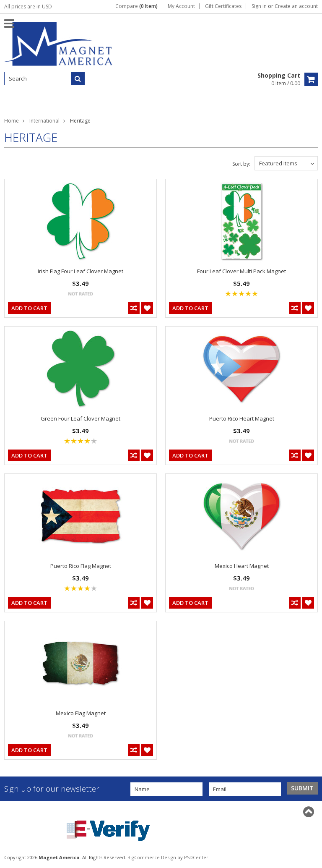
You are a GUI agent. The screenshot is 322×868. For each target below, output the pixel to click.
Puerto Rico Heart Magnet (242, 418)
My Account (181, 6)
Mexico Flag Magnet (81, 713)
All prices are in (28, 7)
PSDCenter (196, 857)
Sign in (259, 6)
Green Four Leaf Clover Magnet (80, 418)
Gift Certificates (223, 6)
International (44, 121)
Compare (136, 6)
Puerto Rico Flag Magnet (81, 566)
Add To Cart (29, 308)
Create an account (296, 6)
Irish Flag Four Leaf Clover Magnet (80, 271)
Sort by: (241, 164)
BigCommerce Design (152, 857)
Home (12, 121)
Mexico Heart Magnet (242, 566)
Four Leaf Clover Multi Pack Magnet (241, 271)
